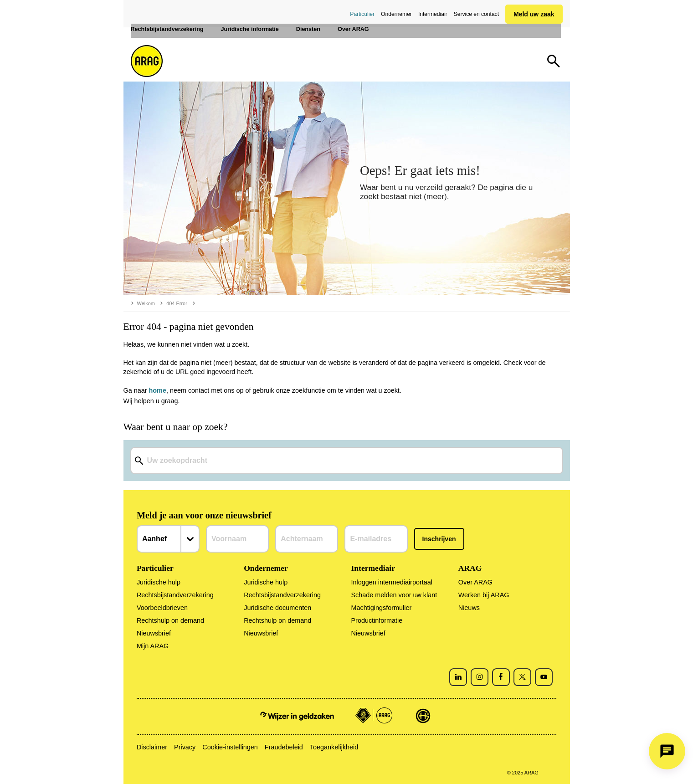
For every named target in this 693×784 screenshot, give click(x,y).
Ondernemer (396, 14)
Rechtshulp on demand (170, 620)
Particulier (362, 14)
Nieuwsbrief (154, 633)
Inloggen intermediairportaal (391, 582)
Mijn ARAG (153, 646)
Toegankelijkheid (334, 747)
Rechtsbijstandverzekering (175, 595)
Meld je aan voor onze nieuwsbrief (204, 515)
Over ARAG (475, 582)
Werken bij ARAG (484, 595)
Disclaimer (152, 747)
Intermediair (433, 14)
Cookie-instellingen (230, 747)
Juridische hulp (159, 582)
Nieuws (469, 608)
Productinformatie (377, 620)
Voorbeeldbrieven (162, 608)
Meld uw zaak (534, 14)
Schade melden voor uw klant (394, 595)
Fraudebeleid (284, 747)
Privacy (185, 747)
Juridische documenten (277, 608)
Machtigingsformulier (381, 608)
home (158, 390)
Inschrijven (439, 539)
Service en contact (476, 14)
